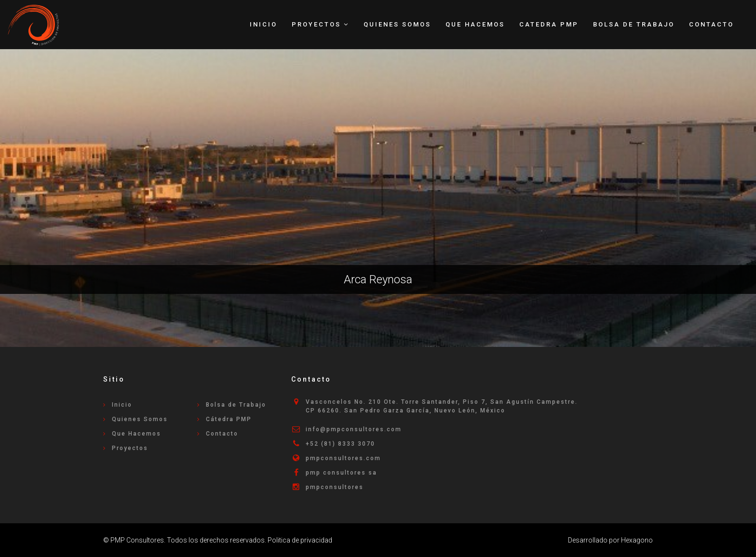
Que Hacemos (475, 24)
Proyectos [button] (320, 24)
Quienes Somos (397, 24)
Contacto (711, 24)
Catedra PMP (549, 24)
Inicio (263, 24)
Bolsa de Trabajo (634, 24)
